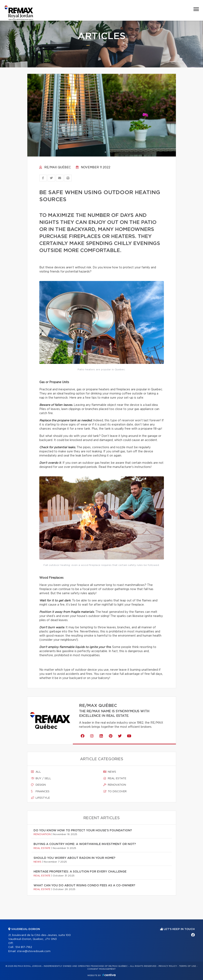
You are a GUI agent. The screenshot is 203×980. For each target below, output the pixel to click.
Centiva (109, 975)
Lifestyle (40, 798)
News (110, 772)
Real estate (115, 778)
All (36, 772)
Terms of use (187, 966)
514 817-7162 (24, 947)
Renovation (115, 785)
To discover (115, 791)
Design (38, 785)
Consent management (101, 969)
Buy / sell (41, 778)
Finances (40, 791)
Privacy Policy (168, 966)
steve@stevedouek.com (34, 951)
